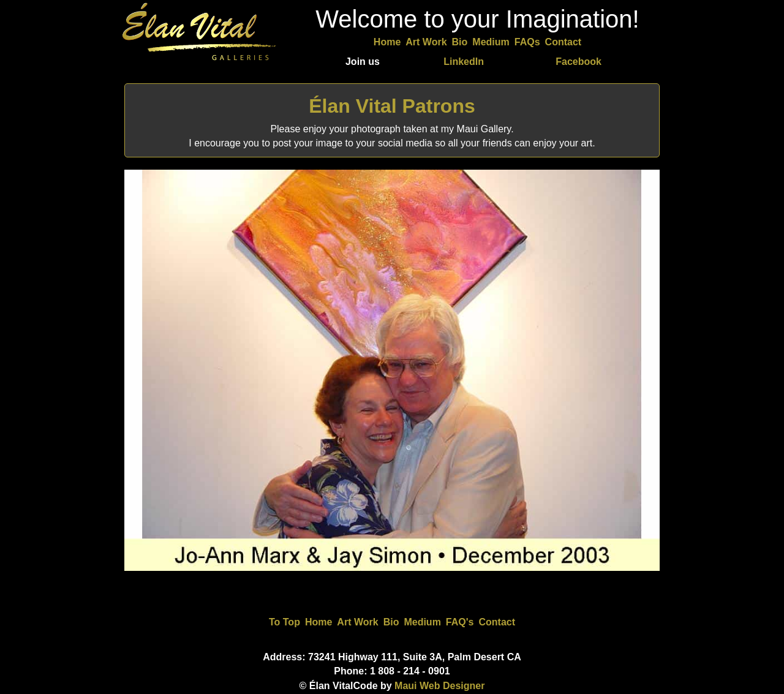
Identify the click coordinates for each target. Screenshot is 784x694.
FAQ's (460, 622)
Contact (563, 42)
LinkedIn (464, 62)
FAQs (527, 42)
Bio (460, 42)
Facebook (579, 62)
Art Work (426, 42)
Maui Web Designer (439, 686)
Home (387, 42)
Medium (491, 42)
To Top (285, 622)
